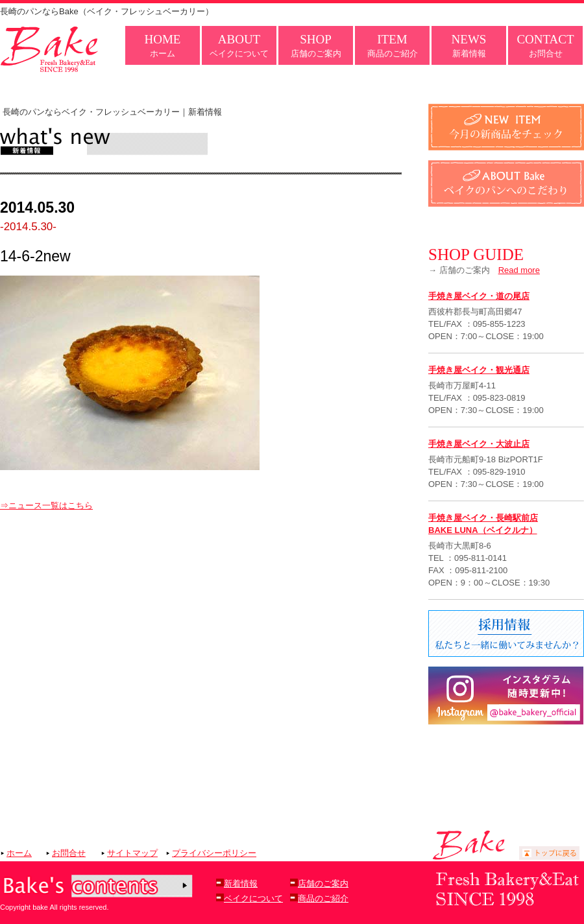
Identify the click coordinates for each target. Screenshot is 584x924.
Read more (519, 270)
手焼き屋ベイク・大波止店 (479, 444)
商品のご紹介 (393, 45)
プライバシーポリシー (214, 853)
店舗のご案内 (316, 45)
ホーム (163, 45)
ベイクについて (239, 45)
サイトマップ (132, 853)
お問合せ (545, 45)
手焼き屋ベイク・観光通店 (479, 370)
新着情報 (469, 45)
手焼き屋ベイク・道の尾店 (479, 296)
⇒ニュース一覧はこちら (46, 505)
